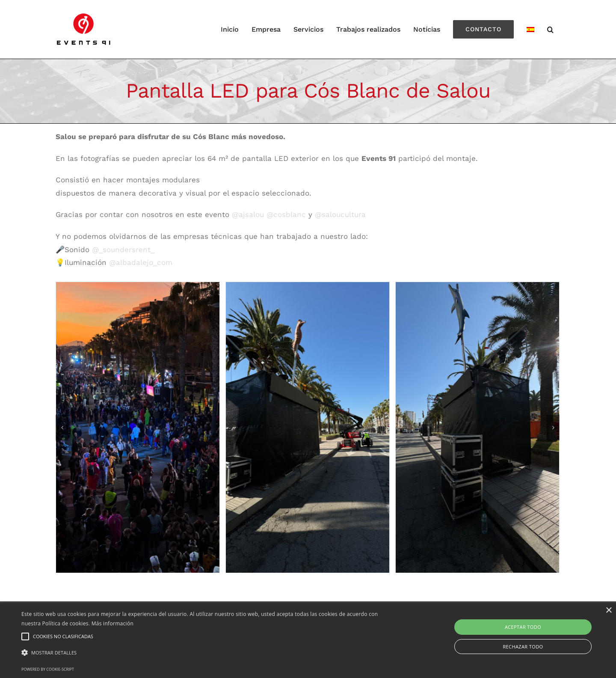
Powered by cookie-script (48, 669)
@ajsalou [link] (248, 214)
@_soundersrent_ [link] (123, 250)
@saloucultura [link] (340, 214)
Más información (113, 623)
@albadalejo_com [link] (141, 262)
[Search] (551, 29)
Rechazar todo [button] (523, 647)
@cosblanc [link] (286, 214)
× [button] (609, 611)
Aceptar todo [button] (523, 627)
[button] (208, 653)
